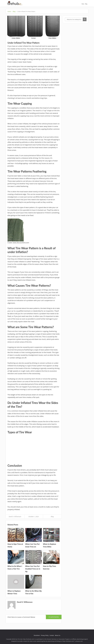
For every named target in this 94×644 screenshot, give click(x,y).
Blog (86, 4)
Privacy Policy (45, 635)
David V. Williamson (15, 516)
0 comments (52, 616)
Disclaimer (37, 635)
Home (83, 4)
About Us (58, 635)
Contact (52, 635)
